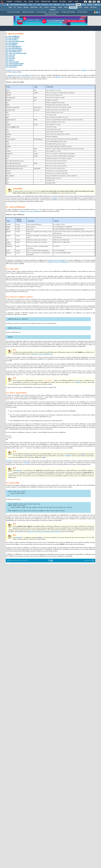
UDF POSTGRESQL (82, 12)
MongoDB (53, 10)
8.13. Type (10, 57)
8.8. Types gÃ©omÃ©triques (14, 48)
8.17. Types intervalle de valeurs (15, 64)
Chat (37, 2)
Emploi (55, 2)
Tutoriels (18, 2)
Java (50, 5)
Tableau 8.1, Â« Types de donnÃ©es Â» (19, 75)
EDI (63, 5)
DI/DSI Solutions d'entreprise (19, 5)
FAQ (25, 2)
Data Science (34, 7)
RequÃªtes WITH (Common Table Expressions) (18, 564)
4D (15, 7)
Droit (70, 2)
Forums (9, 2)
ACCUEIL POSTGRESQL (14, 12)
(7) (17, 72)
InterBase (53, 7)
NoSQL (66, 7)
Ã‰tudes (63, 2)
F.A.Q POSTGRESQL (41, 12)
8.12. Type (10, 55)
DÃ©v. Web (57, 5)
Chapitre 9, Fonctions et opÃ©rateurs (58, 262)
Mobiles (90, 5)
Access (20, 7)
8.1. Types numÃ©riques (13, 36)
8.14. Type (10, 58)
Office (84, 5)
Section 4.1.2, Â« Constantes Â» (58, 260)
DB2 (41, 7)
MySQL (60, 7)
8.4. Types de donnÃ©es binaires (15, 42)
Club (76, 2)
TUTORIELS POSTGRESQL (68, 12)
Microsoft (45, 5)
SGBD (78, 5)
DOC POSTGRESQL (54, 12)
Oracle (80, 7)
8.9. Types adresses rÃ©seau (14, 50)
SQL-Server (93, 7)
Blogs (31, 2)
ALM (39, 5)
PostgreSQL (73, 7)
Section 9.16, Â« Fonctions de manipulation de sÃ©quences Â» (44, 535)
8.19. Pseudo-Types (11, 67)
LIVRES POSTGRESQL (51, 14)
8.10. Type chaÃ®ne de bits (13, 52)
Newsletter (46, 2)
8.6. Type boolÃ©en (11, 45)
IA (35, 5)
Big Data (26, 7)
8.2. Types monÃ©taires (12, 38)
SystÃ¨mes (97, 5)
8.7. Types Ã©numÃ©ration (13, 47)
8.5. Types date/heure (12, 43)
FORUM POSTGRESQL (28, 12)
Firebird (46, 7)
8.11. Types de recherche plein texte (16, 53)
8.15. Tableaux (10, 60)
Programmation (70, 5)
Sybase (86, 7)
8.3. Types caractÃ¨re (12, 40)
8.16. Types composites (12, 62)
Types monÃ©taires (89, 564)
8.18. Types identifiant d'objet (14, 65)
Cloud (30, 5)
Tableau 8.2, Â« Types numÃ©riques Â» (31, 211)
